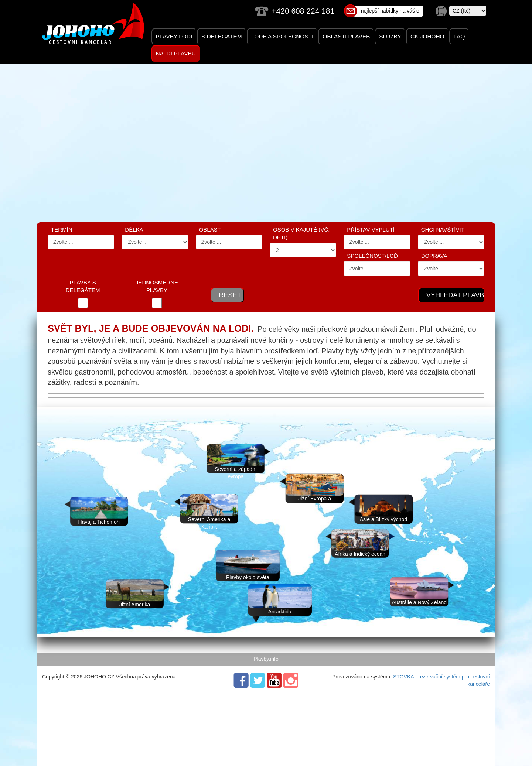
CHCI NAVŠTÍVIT (443, 230)
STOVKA (403, 677)
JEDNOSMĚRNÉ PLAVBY (157, 286)
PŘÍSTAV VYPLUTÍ (371, 230)
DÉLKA (134, 230)
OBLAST (210, 230)
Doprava (434, 256)
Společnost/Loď (372, 256)
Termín (62, 230)
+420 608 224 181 (303, 11)
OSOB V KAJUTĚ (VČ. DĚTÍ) (301, 233)
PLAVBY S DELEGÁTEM (83, 286)
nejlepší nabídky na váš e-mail (391, 12)
